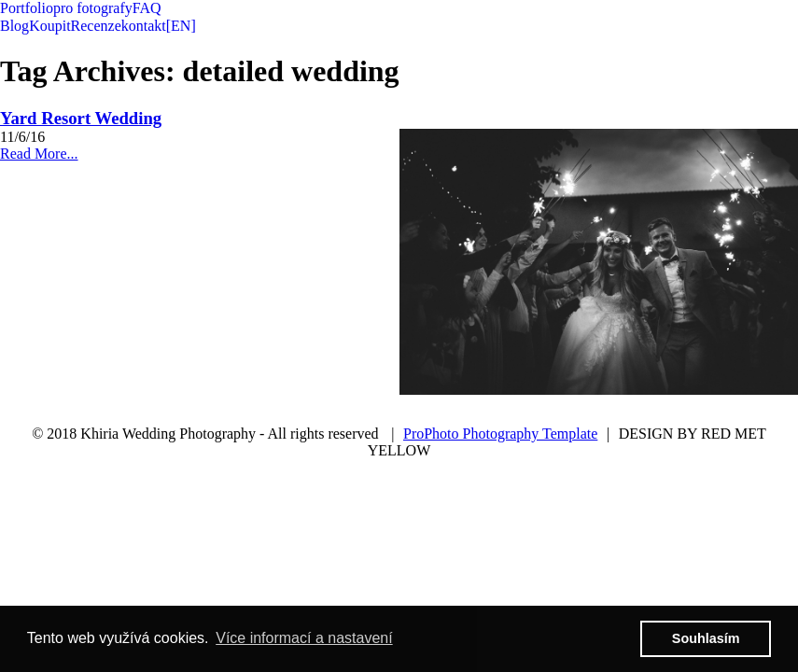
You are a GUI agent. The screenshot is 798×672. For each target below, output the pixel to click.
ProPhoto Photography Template (500, 434)
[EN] (181, 26)
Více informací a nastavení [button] (304, 638)
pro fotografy (93, 8)
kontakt (144, 26)
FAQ (147, 8)
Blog (14, 26)
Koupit (49, 26)
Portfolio (27, 8)
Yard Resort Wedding (81, 118)
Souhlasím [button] (706, 638)
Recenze (96, 26)
